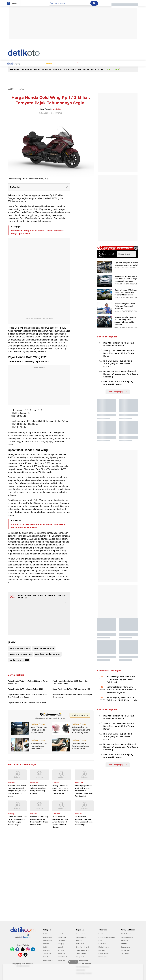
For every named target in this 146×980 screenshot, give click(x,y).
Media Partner (104, 951)
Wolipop (61, 948)
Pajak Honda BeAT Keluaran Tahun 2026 (26, 693)
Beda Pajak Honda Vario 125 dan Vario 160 (71, 693)
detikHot (46, 951)
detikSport (47, 955)
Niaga (59, 68)
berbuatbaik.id (82, 938)
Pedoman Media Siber (107, 941)
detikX (60, 951)
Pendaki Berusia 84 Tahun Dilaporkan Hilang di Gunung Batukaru (38, 794)
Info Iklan (102, 955)
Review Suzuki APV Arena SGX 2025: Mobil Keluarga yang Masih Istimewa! (126, 283)
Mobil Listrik (83, 74)
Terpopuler (15, 74)
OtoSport (68, 68)
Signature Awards (83, 951)
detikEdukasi (48, 941)
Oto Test (102, 68)
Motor (34, 68)
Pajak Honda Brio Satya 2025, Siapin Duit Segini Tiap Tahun (70, 686)
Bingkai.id (80, 961)
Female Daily (126, 955)
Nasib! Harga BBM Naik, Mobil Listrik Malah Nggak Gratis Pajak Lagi (121, 684)
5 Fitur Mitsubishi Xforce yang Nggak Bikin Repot (118, 387)
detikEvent (80, 948)
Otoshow (46, 74)
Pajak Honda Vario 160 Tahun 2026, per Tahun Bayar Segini (28, 686)
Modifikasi (79, 68)
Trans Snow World (83, 955)
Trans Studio (81, 958)
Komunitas (27, 74)
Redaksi (101, 938)
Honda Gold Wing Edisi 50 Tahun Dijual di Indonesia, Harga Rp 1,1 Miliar (38, 236)
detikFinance (48, 945)
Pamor (37, 74)
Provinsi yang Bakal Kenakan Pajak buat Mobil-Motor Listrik (122, 703)
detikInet (46, 948)
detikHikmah (63, 961)
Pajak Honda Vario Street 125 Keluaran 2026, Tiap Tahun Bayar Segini (27, 700)
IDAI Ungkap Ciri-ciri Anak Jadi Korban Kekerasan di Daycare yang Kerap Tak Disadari (84, 795)
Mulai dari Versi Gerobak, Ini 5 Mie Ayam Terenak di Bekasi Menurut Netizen (60, 826)
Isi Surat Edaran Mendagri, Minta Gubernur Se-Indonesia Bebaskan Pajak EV (122, 694)
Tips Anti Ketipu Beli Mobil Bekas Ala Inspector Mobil (126, 268)
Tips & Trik (91, 68)
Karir (100, 945)
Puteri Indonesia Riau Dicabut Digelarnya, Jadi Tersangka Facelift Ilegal (17, 825)
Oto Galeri (113, 68)
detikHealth (62, 945)
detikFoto (62, 958)
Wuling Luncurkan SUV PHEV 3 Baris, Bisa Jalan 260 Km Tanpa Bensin (60, 794)
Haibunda (124, 945)
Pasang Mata (81, 941)
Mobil (26, 68)
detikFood (62, 941)
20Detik (61, 955)
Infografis (57, 74)
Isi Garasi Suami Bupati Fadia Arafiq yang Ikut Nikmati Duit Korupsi (118, 368)
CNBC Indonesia (127, 941)
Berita (19, 68)
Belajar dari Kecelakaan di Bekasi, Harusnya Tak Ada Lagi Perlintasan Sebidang (121, 378)
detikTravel (62, 938)
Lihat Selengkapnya (117, 396)
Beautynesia (125, 951)
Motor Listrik (97, 74)
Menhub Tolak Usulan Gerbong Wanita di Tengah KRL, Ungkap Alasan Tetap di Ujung (17, 795)
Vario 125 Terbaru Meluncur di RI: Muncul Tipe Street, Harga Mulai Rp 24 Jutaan (39, 530)
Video (122, 68)
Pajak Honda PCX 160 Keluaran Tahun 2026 (27, 707)
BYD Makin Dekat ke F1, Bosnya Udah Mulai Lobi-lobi (119, 349)
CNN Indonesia (126, 938)
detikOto (12, 93)
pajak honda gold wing (44, 653)
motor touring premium (20, 658)
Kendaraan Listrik (47, 68)
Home (12, 68)
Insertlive (124, 948)
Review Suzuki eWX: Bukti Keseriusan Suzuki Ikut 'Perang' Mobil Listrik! (126, 297)
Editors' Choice (112, 74)
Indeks (130, 68)
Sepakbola (47, 958)
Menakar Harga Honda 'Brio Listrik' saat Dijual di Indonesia (72, 700)
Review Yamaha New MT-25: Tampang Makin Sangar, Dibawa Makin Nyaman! (126, 325)
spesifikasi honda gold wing (48, 658)
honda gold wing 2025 (19, 664)
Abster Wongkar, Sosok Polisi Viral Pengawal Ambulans (125, 310)
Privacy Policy (104, 958)
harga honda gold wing (20, 653)
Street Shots (70, 74)
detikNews (47, 938)
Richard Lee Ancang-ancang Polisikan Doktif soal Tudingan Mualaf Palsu (39, 825)
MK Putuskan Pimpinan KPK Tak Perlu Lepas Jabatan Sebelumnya (84, 825)
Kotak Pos (102, 948)
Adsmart (79, 945)
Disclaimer (102, 961)
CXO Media (125, 958)
